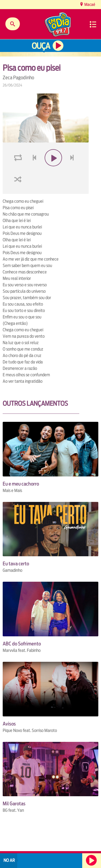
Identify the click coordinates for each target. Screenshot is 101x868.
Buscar (13, 24)
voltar (33, 170)
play (53, 170)
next (73, 170)
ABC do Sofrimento (22, 644)
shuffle (19, 192)
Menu (93, 24)
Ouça (41, 46)
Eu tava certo (16, 564)
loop (19, 170)
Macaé (89, 4)
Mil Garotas (14, 804)
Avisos (9, 724)
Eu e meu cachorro (21, 484)
